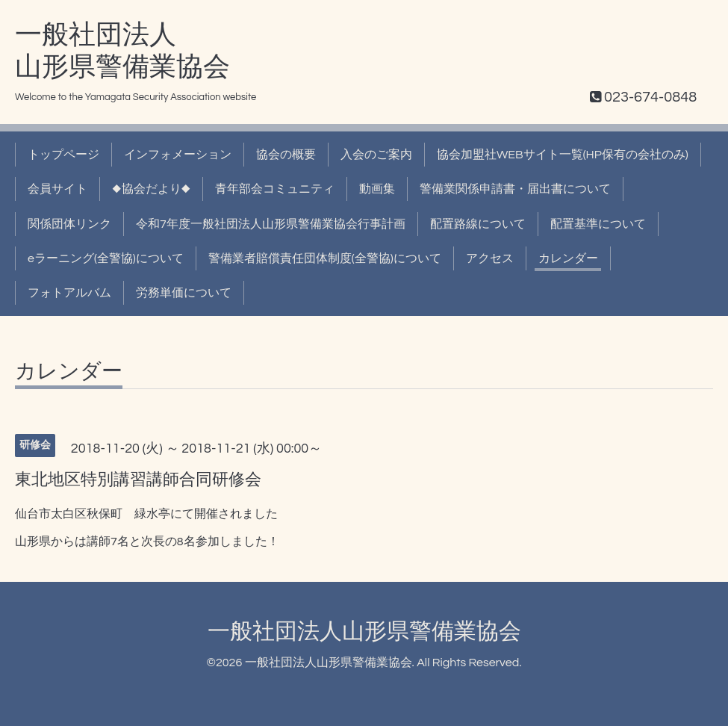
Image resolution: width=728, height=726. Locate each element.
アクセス (490, 258)
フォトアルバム (69, 293)
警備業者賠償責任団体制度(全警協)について (325, 258)
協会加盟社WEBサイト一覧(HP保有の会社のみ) (563, 155)
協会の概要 (286, 155)
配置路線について (478, 224)
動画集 (377, 189)
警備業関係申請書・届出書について (515, 189)
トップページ (63, 155)
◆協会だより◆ (151, 189)
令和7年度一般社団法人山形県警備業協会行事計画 (271, 224)
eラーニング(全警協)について (106, 258)
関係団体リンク (69, 224)
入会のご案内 (376, 155)
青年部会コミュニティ (275, 189)
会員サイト (57, 189)
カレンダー (568, 258)
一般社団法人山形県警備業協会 (364, 632)
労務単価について (184, 293)
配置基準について (598, 224)
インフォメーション (178, 155)
